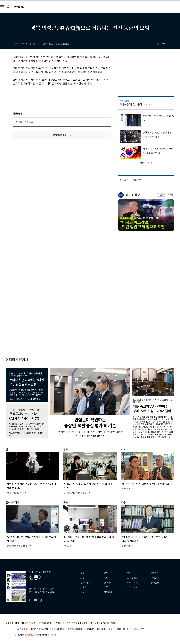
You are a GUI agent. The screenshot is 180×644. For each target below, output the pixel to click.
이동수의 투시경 (131, 104)
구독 (149, 105)
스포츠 (83, 587)
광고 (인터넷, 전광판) (34, 623)
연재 (129, 573)
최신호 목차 (133, 578)
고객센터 (57, 623)
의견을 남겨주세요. (24, 122)
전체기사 (108, 592)
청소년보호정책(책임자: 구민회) (103, 623)
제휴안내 (48, 623)
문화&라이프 (86, 583)
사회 (82, 578)
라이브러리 (132, 583)
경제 (106, 573)
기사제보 (155, 573)
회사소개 (19, 623)
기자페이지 (132, 587)
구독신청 (155, 578)
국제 (106, 578)
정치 (82, 573)
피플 (106, 587)
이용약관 (66, 623)
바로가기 (162, 195)
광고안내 (155, 583)
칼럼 (82, 592)
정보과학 (108, 583)
